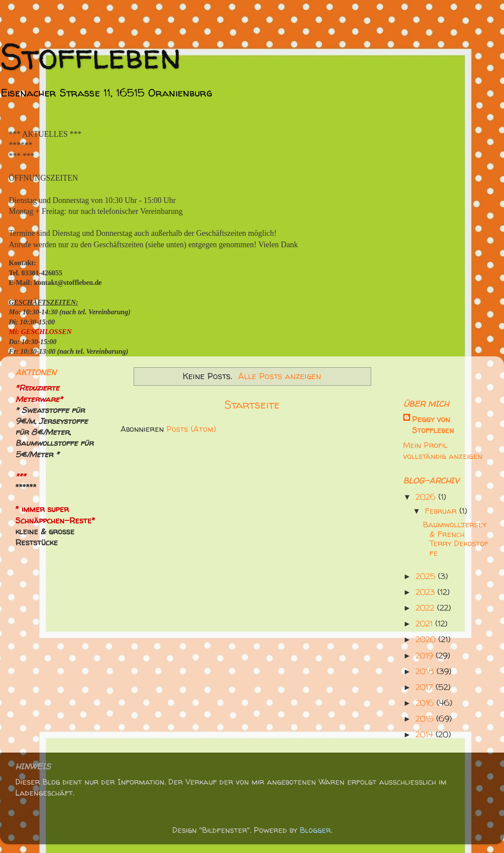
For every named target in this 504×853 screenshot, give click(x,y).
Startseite (252, 404)
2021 (425, 624)
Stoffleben (91, 56)
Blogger (315, 830)
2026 (427, 497)
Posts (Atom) (191, 429)
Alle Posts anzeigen (280, 376)
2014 (426, 734)
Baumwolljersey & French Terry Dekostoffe (456, 539)
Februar (442, 511)
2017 (426, 687)
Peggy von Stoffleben (433, 425)
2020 (427, 639)
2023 (426, 592)
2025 (427, 576)
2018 (426, 671)
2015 (426, 719)
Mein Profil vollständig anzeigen (443, 451)
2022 (426, 608)
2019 (426, 656)
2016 (426, 703)
